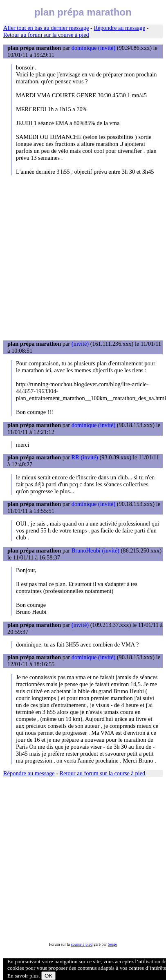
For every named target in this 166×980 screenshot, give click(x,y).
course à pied (82, 944)
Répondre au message (119, 28)
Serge (113, 944)
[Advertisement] (77, 258)
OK (48, 976)
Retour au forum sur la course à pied (46, 35)
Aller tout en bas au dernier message (46, 28)
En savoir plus (23, 976)
